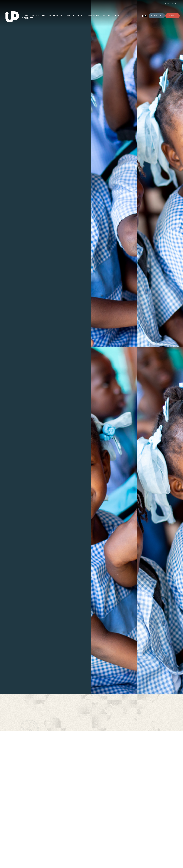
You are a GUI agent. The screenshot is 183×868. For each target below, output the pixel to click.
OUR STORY (39, 16)
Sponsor (157, 16)
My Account (172, 3)
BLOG (117, 16)
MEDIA (107, 16)
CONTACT (27, 18)
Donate (172, 16)
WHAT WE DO (56, 16)
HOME (25, 16)
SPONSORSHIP (75, 16)
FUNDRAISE (93, 16)
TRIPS (127, 16)
